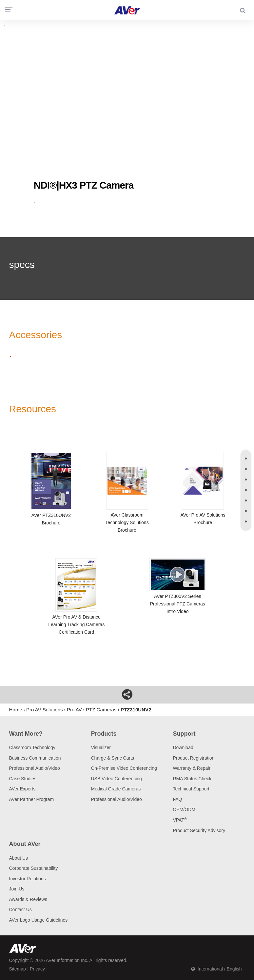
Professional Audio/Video (35, 768)
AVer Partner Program (32, 799)
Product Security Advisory (199, 830)
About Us (19, 858)
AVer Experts (22, 789)
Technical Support (191, 789)
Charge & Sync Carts (112, 758)
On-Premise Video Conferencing (124, 768)
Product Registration (194, 758)
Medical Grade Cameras (116, 789)
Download (183, 747)
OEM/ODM (184, 809)
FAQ (177, 799)
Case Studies (23, 779)
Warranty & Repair (192, 768)
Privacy (37, 969)
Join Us (17, 889)
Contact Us (20, 909)
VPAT (180, 820)
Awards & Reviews (28, 899)
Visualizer (101, 747)
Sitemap (18, 969)
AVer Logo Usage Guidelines (39, 920)
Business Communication (35, 758)
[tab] (246, 459)
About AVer (25, 844)
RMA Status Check (192, 779)
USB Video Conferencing (116, 779)
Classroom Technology (32, 747)
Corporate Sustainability (34, 868)
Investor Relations (28, 879)
